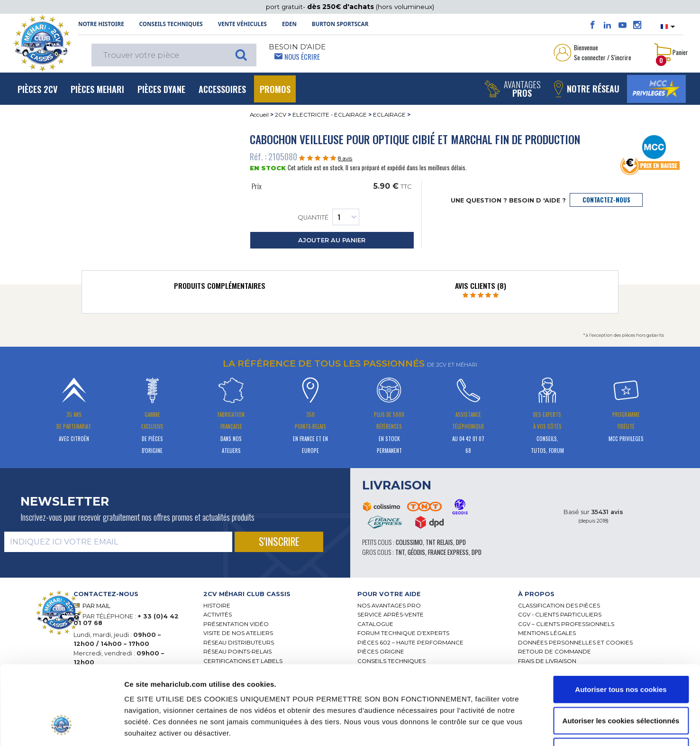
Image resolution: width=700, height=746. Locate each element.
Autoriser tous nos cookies (621, 622)
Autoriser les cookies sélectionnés (621, 653)
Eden (289, 24)
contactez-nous (606, 200)
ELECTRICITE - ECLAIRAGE (330, 115)
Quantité (328, 217)
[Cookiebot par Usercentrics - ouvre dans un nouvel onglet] (61, 728)
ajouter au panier (332, 240)
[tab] (219, 288)
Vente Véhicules (242, 24)
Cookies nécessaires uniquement (621, 684)
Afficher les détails (518, 727)
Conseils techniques (171, 24)
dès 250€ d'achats (341, 7)
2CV (281, 115)
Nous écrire (302, 56)
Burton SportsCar (340, 24)
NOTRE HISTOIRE (101, 24)
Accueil (259, 115)
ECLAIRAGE (389, 115)
